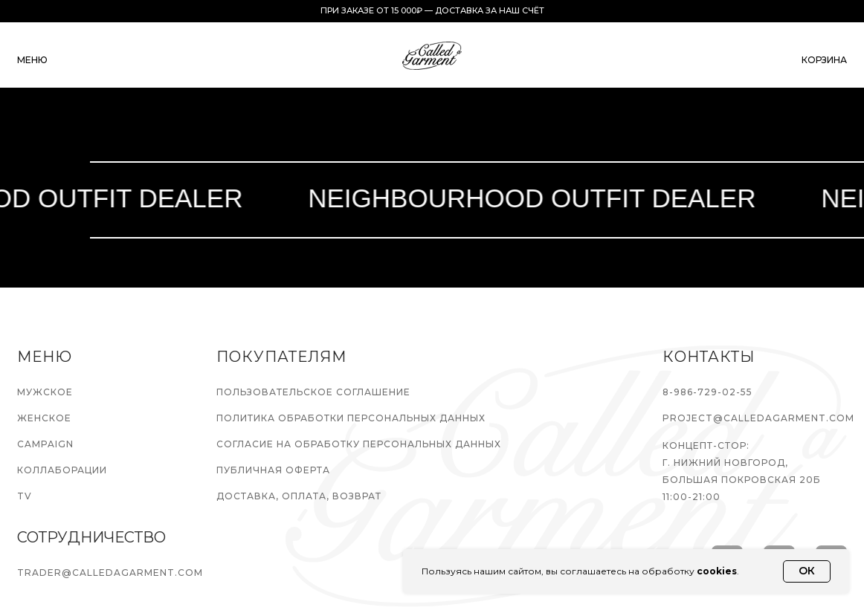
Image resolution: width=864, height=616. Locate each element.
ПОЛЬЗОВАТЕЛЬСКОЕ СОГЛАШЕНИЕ (313, 392)
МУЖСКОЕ (45, 392)
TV (25, 496)
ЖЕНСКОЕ (44, 418)
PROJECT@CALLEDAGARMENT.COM (758, 418)
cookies (717, 571)
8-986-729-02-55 (707, 392)
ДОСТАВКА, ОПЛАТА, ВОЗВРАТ (299, 496)
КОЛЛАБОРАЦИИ (62, 470)
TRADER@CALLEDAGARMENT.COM (110, 573)
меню (32, 60)
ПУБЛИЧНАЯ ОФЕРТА (273, 470)
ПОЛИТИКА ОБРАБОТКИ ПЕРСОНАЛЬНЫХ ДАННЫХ (351, 418)
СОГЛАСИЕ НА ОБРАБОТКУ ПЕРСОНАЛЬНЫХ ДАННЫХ (359, 444)
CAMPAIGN (45, 444)
